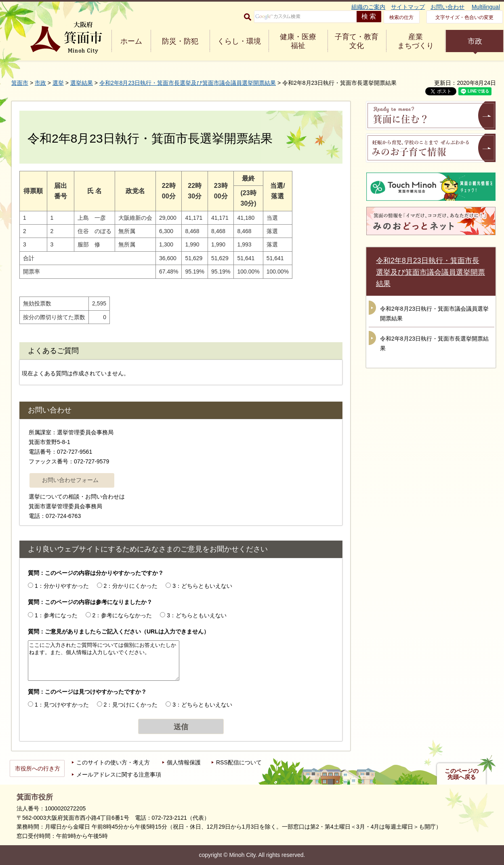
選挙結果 (82, 83)
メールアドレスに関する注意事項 (119, 775)
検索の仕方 (401, 17)
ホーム (131, 41)
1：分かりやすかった (62, 586)
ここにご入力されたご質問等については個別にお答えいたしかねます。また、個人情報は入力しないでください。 (104, 661)
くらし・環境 (239, 41)
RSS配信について (239, 762)
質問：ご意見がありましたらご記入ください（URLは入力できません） (119, 631)
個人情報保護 (184, 762)
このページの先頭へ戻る (462, 774)
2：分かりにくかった (131, 586)
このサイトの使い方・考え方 (113, 762)
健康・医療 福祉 (298, 41)
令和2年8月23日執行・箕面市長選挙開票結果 (434, 343)
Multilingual (486, 7)
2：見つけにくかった (131, 705)
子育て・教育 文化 (357, 41)
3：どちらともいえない (202, 586)
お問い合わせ (447, 7)
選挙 (58, 83)
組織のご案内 (368, 7)
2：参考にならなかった (122, 615)
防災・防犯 (180, 41)
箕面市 (20, 83)
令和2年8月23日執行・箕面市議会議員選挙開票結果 (434, 314)
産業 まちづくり (416, 41)
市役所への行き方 (38, 768)
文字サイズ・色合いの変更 (464, 17)
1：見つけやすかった (62, 705)
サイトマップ (408, 7)
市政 (475, 41)
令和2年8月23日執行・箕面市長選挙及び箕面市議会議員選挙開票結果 (188, 83)
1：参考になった (56, 615)
